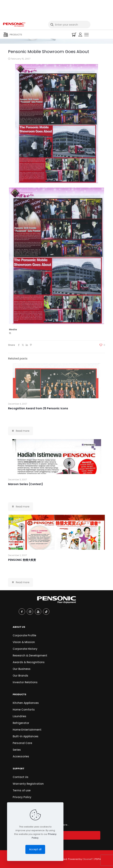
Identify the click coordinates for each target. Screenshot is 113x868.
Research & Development (30, 655)
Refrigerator (21, 723)
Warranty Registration (28, 784)
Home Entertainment (27, 730)
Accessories (21, 756)
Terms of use (22, 790)
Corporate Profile (24, 635)
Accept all (35, 849)
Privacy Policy (22, 797)
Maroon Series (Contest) (26, 484)
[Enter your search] (69, 25)
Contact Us (21, 777)
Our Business (22, 669)
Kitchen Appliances (26, 703)
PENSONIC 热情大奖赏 (22, 560)
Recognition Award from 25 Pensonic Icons (38, 408)
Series (17, 750)
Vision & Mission (24, 642)
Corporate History (25, 649)
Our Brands (20, 676)
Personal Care (22, 743)
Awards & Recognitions (29, 662)
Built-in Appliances (26, 736)
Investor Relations (25, 682)
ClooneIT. (88, 859)
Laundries (19, 716)
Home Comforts (24, 710)
